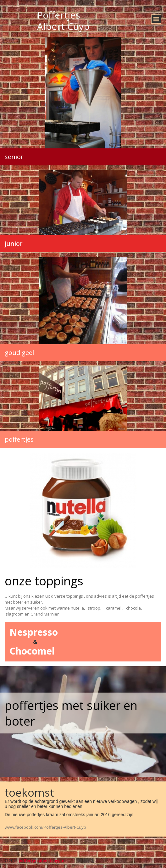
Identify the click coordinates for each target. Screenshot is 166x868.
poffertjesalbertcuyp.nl (42, 861)
